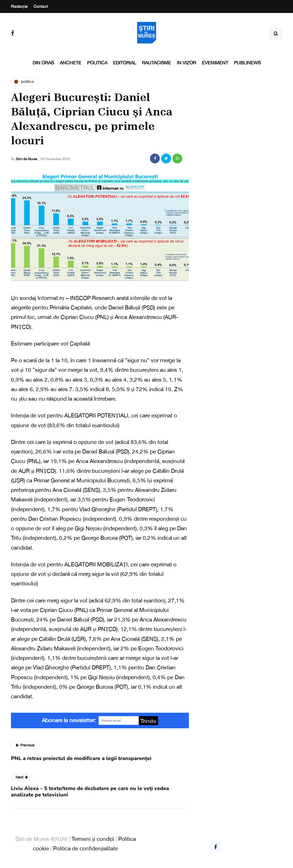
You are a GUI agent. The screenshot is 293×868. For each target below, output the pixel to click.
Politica (97, 63)
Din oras (43, 63)
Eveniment (215, 63)
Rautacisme (156, 63)
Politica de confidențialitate (86, 848)
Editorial (125, 63)
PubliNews (247, 63)
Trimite (148, 721)
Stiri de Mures (27, 159)
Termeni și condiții (93, 839)
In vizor (186, 63)
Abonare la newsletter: (69, 720)
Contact (41, 6)
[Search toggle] (276, 33)
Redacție (19, 6)
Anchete (71, 63)
